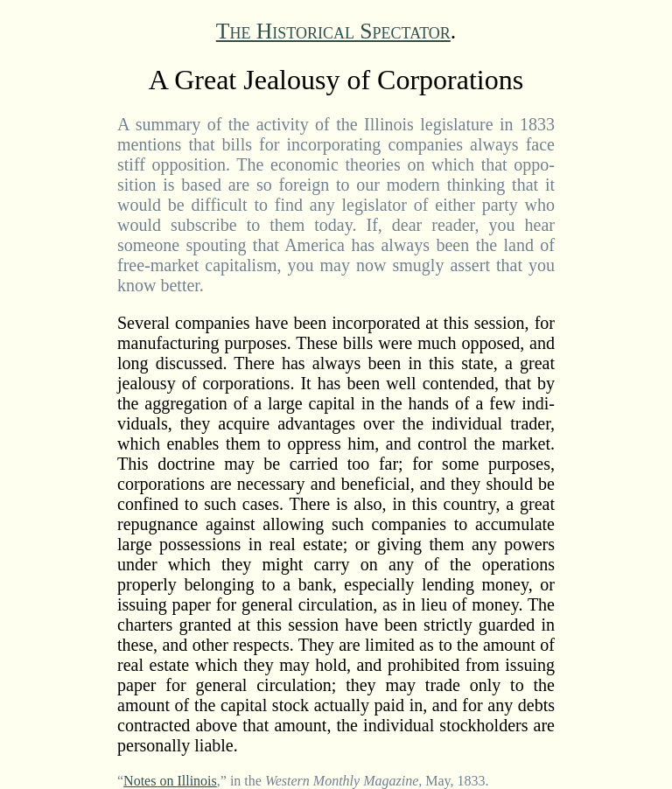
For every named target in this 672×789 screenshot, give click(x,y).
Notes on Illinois (170, 781)
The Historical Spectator (333, 31)
